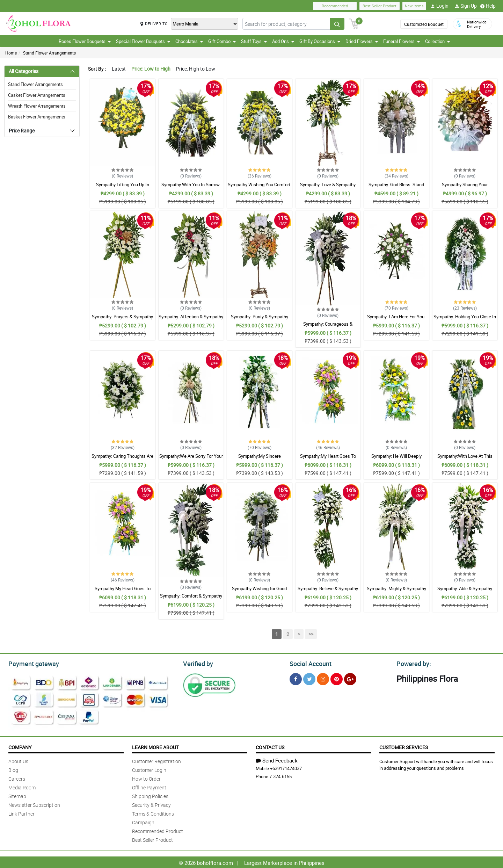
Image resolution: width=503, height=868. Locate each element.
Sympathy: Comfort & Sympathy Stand (191, 599)
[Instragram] (323, 678)
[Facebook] (296, 678)
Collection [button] (438, 41)
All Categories (24, 71)
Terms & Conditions (153, 813)
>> (311, 634)
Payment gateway (31, 663)
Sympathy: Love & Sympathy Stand (328, 188)
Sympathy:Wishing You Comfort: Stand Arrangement (260, 188)
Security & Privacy (151, 804)
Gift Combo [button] (222, 41)
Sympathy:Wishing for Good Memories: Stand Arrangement (260, 592)
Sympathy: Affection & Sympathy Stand (191, 320)
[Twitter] (309, 678)
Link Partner (21, 813)
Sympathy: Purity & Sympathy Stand (260, 320)
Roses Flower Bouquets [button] (85, 41)
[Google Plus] (350, 678)
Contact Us (270, 746)
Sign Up (466, 6)
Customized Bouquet (424, 24)
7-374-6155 (280, 775)
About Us (18, 760)
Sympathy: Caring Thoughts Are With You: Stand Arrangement (122, 459)
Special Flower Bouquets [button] (143, 41)
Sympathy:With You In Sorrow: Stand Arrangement (191, 188)
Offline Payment (149, 786)
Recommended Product (158, 830)
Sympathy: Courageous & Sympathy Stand (328, 327)
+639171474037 (286, 767)
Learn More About (155, 746)
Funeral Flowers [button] (402, 41)
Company (20, 746)
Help (488, 6)
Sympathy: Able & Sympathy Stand (465, 592)
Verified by (197, 663)
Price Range (22, 131)
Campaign (143, 821)
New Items (414, 6)
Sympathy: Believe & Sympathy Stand (328, 592)
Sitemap (17, 795)
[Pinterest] (337, 678)
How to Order (146, 778)
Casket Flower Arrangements (37, 95)
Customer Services (404, 746)
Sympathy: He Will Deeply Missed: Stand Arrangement (396, 459)
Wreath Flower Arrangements (37, 106)
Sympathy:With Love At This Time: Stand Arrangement (465, 459)
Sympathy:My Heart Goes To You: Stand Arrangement (328, 459)
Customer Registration (156, 760)
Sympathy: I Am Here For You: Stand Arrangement (396, 320)
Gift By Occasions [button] (320, 41)
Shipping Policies (150, 795)
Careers (17, 778)
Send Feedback (277, 759)
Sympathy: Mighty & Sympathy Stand (396, 592)
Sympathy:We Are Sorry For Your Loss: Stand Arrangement (191, 459)
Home (11, 53)
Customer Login (149, 769)
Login (440, 6)
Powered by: (412, 663)
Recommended (335, 6)
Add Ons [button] (283, 41)
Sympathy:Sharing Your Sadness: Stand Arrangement (465, 188)
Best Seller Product (380, 6)
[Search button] (337, 24)
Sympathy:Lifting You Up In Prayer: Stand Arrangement (123, 188)
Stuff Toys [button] (254, 41)
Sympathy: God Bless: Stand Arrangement (396, 188)
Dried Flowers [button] (362, 41)
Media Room (22, 786)
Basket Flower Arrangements (37, 117)
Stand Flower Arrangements (49, 53)
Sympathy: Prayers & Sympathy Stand (122, 320)
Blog (13, 769)
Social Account (309, 663)
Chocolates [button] (189, 41)
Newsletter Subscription (34, 804)
